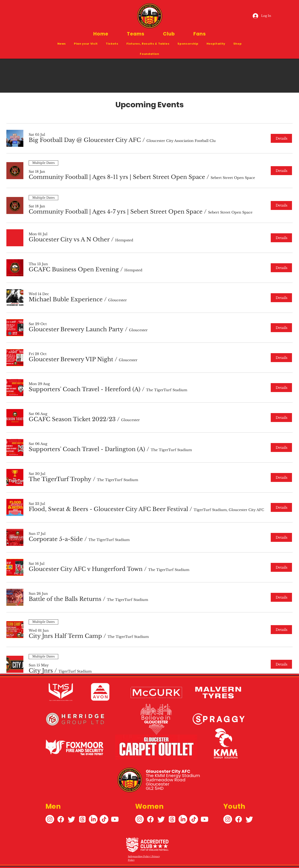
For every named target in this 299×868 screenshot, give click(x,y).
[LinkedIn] (93, 819)
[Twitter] (72, 819)
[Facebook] (61, 819)
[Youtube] (115, 819)
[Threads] (82, 819)
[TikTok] (104, 819)
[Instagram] (50, 819)
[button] (136, 34)
